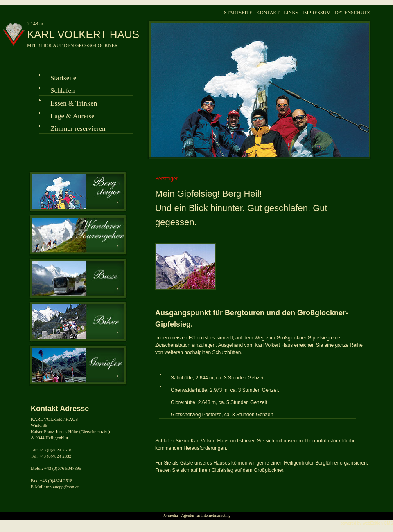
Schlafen (62, 91)
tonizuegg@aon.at (62, 487)
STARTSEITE (238, 13)
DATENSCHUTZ (352, 13)
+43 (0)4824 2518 (55, 450)
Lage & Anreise (72, 116)
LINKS (291, 13)
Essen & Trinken (74, 103)
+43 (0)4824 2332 (55, 456)
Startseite (63, 78)
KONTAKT (268, 13)
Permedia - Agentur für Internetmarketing (197, 515)
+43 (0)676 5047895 (63, 468)
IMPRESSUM (317, 13)
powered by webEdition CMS (367, 523)
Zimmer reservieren (78, 129)
